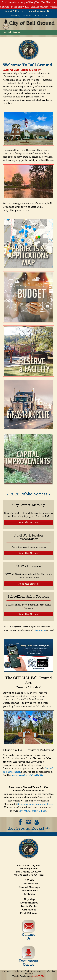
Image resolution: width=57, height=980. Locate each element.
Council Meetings (29, 887)
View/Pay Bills (29, 891)
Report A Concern (14, 11)
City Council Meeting (28, 505)
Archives (29, 894)
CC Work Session (28, 566)
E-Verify (29, 880)
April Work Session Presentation (28, 537)
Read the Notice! (28, 522)
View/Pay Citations (20, 16)
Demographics (29, 903)
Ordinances (29, 910)
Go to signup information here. (35, 804)
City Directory (29, 884)
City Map (29, 899)
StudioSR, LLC (38, 976)
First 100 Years (29, 913)
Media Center (29, 906)
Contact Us (41, 16)
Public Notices (40, 630)
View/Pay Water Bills (41, 11)
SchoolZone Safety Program (28, 596)
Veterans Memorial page (32, 811)
